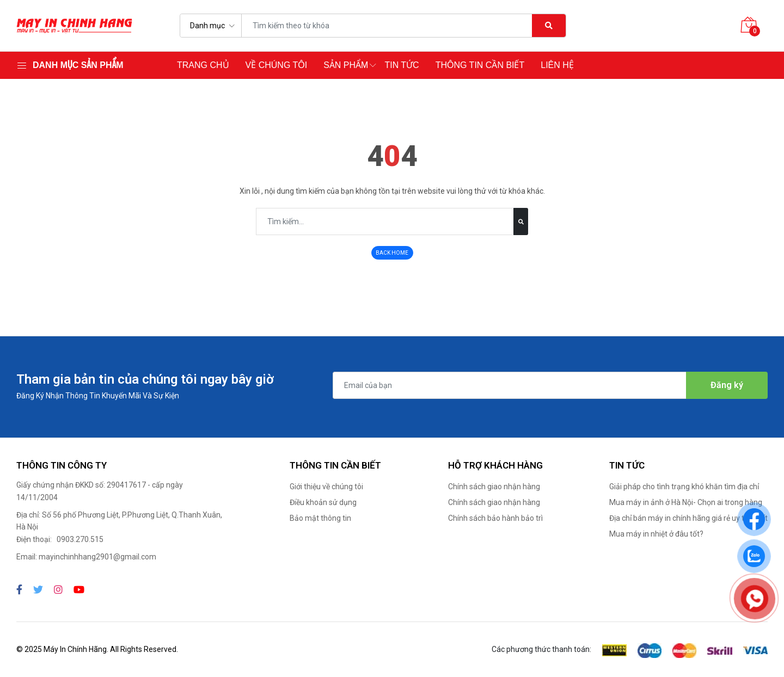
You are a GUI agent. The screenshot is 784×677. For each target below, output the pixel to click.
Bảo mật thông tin (320, 518)
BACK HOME (392, 253)
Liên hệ (557, 65)
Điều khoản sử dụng (323, 502)
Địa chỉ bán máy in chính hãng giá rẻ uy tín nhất (688, 518)
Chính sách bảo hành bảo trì (495, 518)
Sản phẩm (346, 65)
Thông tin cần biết (480, 65)
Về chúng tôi (277, 65)
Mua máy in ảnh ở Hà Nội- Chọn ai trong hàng (686, 502)
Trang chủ (203, 65)
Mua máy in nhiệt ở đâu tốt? (656, 534)
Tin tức (402, 65)
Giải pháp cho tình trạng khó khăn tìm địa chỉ (684, 487)
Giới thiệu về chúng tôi (326, 487)
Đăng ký (727, 385)
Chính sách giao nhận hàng (494, 487)
